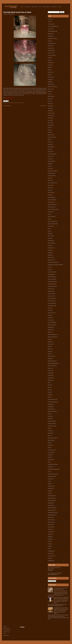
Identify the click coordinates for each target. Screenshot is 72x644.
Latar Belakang (6, 628)
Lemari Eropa (51, 313)
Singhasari (50, 460)
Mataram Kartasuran (52, 334)
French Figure (51, 161)
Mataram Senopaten (52, 337)
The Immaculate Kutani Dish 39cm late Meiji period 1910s (61, 589)
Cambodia (50, 106)
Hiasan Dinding (51, 200)
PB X (49, 392)
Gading (49, 164)
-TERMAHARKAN (51, 31)
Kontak (59, 7)
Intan (49, 214)
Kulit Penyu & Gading (52, 262)
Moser (49, 354)
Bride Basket (50, 96)
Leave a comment (20, 103)
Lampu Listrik (51, 298)
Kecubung (50, 241)
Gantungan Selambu (52, 171)
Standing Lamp (51, 476)
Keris (49, 245)
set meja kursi (51, 450)
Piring (49, 416)
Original (49, 373)
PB (48, 383)
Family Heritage (51, 154)
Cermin (49, 108)
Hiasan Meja (50, 202)
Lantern (49, 308)
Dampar (49, 132)
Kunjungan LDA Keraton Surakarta (55, 265)
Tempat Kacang (51, 500)
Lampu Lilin (50, 296)
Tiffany (49, 529)
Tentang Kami (27, 7)
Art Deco (50, 53)
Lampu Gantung (51, 272)
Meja (49, 339)
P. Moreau (50, 375)
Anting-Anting (51, 50)
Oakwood (50, 368)
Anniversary (50, 48)
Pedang (49, 395)
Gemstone (50, 185)
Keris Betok (50, 248)
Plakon (49, 419)
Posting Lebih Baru (7, 106)
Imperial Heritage (52, 209)
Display (49, 144)
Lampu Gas (50, 289)
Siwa (49, 462)
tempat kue (50, 503)
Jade (49, 219)
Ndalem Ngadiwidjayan (53, 363)
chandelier (50, 115)
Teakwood (50, 488)
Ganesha (50, 168)
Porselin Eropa (51, 426)
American (50, 46)
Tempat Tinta (51, 522)
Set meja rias (51, 452)
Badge (49, 67)
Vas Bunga (50, 551)
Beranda (5, 626)
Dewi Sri (50, 142)
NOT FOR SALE (51, 366)
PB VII (49, 390)
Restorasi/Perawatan (52, 438)
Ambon (49, 41)
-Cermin (49, 19)
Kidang (49, 250)
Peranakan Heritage (52, 402)
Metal (49, 346)
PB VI (49, 387)
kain (49, 231)
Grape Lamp (50, 192)
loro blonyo (50, 320)
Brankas (49, 91)
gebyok (49, 178)
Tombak (49, 534)
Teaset (49, 493)
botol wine (50, 89)
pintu (49, 414)
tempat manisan (51, 508)
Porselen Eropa (51, 421)
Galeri (49, 166)
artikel (49, 58)
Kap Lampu (50, 236)
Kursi (49, 267)
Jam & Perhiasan (51, 221)
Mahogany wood (51, 325)
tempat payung (51, 510)
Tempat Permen (51, 515)
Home (22, 7)
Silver (49, 457)
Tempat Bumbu (51, 498)
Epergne (50, 152)
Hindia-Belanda (51, 204)
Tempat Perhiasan (52, 512)
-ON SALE (50, 24)
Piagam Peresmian (52, 411)
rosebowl (50, 445)
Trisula (49, 541)
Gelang (49, 180)
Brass (49, 94)
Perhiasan (50, 404)
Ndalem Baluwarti (52, 361)
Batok (49, 70)
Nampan (50, 358)
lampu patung (51, 306)
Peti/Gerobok (51, 409)
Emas (49, 149)
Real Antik (50, 433)
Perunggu (50, 407)
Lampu (49, 269)
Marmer (49, 332)
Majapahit (50, 327)
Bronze (49, 99)
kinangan (50, 253)
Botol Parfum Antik (52, 87)
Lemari (49, 310)
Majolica (50, 330)
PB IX (49, 385)
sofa (49, 472)
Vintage (49, 558)
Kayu (49, 238)
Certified (50, 111)
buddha (49, 103)
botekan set (50, 84)
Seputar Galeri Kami (7, 630)
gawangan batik (51, 176)
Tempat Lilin (50, 505)
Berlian (49, 72)
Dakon (49, 130)
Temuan (49, 525)
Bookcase (50, 79)
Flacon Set (50, 156)
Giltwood (50, 188)
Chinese (49, 118)
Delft (49, 140)
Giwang (49, 190)
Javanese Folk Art (51, 224)
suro (49, 481)
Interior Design (51, 217)
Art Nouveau (50, 55)
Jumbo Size (50, 226)
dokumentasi (50, 147)
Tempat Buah (51, 496)
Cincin (49, 120)
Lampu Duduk (51, 284)
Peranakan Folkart (52, 399)
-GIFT (49, 22)
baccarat (50, 65)
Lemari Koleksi (35, 7)
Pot (48, 428)
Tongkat (49, 537)
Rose (49, 443)
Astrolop (50, 63)
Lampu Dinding (51, 281)
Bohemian (50, 77)
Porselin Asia (50, 423)
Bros (49, 101)
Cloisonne (50, 123)
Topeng (49, 539)
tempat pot (50, 517)
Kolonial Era (50, 257)
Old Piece (50, 371)
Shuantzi (50, 455)
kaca (49, 229)
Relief (49, 435)
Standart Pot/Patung (52, 474)
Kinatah (49, 255)
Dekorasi (50, 135)
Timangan (50, 532)
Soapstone (50, 467)
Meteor (49, 349)
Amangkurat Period (52, 38)
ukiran (49, 546)
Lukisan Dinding (51, 322)
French (49, 159)
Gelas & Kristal (13, 103)
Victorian (50, 553)
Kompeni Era (50, 260)
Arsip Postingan (6, 632)
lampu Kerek (50, 291)
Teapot (49, 491)
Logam (49, 318)
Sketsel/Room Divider (52, 464)
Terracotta (50, 527)
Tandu (49, 484)
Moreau (49, 351)
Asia (49, 60)
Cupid (49, 127)
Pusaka (49, 431)
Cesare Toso (50, 113)
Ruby (49, 448)
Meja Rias (50, 342)
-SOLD (9, 103)
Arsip (40, 7)
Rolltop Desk (50, 440)
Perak (49, 397)
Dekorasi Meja (51, 137)
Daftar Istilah (54, 7)
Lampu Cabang (51, 279)
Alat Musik (50, 36)
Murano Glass (51, 356)
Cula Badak (50, 125)
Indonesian (50, 212)
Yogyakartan (50, 561)
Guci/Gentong (51, 197)
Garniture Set (51, 173)
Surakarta (50, 479)
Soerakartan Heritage (52, 469)
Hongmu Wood (51, 207)
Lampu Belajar (51, 274)
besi (49, 75)
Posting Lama (43, 106)
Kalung (49, 233)
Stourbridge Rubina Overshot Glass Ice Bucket (17, 12)
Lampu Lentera (51, 294)
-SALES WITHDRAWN (52, 26)
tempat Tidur (51, 520)
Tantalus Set (50, 486)
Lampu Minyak (51, 303)
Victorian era (50, 556)
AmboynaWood (51, 43)
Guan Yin (50, 195)
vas (49, 549)
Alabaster (50, 34)
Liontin (49, 315)
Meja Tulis (50, 344)
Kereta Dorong (51, 243)
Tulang (49, 544)
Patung (49, 380)
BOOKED (50, 82)
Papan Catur (50, 378)
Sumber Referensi (46, 7)
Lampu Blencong (51, 277)
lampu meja (50, 301)
